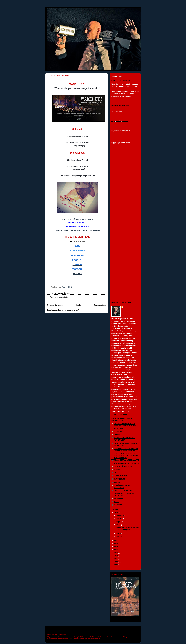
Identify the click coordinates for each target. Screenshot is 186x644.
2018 (116, 513)
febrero (119, 537)
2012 (116, 556)
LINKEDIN (117, 435)
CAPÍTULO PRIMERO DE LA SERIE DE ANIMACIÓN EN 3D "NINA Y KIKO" (125, 426)
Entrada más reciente (55, 305)
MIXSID (116, 502)
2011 (116, 559)
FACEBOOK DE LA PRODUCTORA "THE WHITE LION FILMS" (77, 230)
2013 (116, 553)
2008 (116, 565)
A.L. (125, 307)
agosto (119, 519)
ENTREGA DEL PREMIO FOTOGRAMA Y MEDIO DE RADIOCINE (124, 493)
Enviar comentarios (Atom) (69, 310)
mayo (118, 522)
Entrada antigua (100, 305)
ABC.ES (117, 482)
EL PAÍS (117, 470)
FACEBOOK (118, 431)
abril (118, 525)
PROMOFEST (119, 499)
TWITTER (77, 274)
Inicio (79, 305)
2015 (116, 546)
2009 (116, 562)
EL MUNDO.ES (119, 479)
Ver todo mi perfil (120, 414)
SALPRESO (118, 505)
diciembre (120, 515)
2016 (116, 544)
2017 (116, 540)
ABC (115, 473)
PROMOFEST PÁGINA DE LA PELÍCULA (77, 219)
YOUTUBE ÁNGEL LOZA (123, 466)
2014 (116, 550)
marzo (119, 533)
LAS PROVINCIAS (120, 476)
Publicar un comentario (59, 297)
